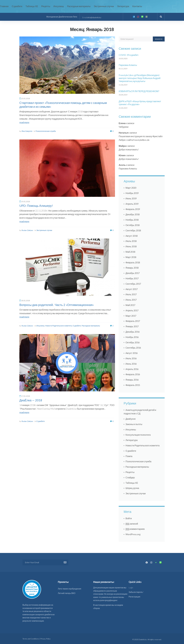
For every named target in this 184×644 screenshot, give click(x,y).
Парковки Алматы (128, 65)
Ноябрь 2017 (132, 278)
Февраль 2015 (133, 385)
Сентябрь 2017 (133, 284)
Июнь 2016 (131, 364)
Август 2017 (132, 289)
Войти (129, 518)
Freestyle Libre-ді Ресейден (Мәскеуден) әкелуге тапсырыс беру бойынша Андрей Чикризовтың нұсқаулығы (140, 78)
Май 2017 (130, 305)
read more (24, 122)
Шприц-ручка (132, 488)
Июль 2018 (131, 241)
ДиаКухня (130, 419)
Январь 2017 (132, 326)
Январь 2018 (132, 268)
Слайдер (130, 477)
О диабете (77, 326)
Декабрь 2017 (133, 273)
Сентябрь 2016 (133, 348)
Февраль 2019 (133, 209)
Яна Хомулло (27, 131)
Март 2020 (131, 188)
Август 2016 (132, 353)
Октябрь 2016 (133, 342)
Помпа (129, 456)
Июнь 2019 (131, 198)
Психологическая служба (46, 131)
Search (159, 39)
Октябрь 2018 (133, 225)
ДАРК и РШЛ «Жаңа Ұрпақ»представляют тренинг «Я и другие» (140, 103)
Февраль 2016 (133, 374)
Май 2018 (130, 252)
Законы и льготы (134, 424)
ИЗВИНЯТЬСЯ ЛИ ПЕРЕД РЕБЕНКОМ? (139, 91)
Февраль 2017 (133, 321)
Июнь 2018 (131, 246)
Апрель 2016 (132, 369)
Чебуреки (124, 127)
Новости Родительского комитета (58, 326)
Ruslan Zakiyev (27, 230)
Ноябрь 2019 (132, 193)
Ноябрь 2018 (132, 220)
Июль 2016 (131, 358)
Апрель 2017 (132, 310)
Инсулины (40, 326)
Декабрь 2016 (133, 332)
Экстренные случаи (44, 230)
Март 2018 (131, 257)
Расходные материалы (91, 326)
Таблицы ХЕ (132, 483)
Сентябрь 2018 (133, 230)
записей (132, 524)
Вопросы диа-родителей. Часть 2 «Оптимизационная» (57, 305)
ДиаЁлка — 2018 (31, 400)
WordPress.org (133, 534)
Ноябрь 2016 (132, 337)
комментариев (135, 529)
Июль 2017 (131, 294)
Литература (132, 440)
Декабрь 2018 (133, 214)
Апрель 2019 (132, 204)
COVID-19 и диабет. (129, 55)
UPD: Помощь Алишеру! (36, 206)
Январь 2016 (132, 380)
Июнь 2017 (131, 300)
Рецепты (130, 472)
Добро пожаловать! (129, 149)
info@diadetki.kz (94, 17)
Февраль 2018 (133, 262)
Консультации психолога (138, 435)
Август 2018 (132, 236)
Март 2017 (131, 316)
